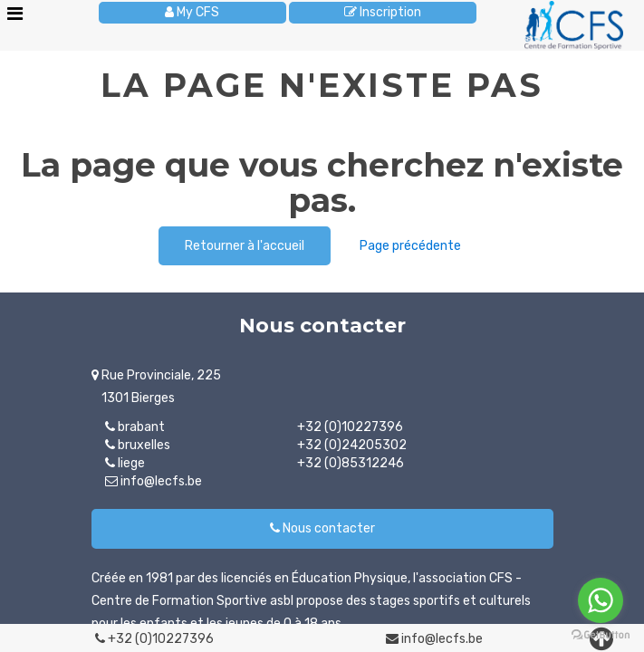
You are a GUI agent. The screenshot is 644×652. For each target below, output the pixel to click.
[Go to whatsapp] (601, 600)
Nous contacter (322, 528)
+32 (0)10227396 (154, 639)
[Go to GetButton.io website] (601, 634)
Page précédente (410, 246)
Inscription (383, 12)
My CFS (192, 12)
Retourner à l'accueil (245, 246)
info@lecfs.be (434, 639)
